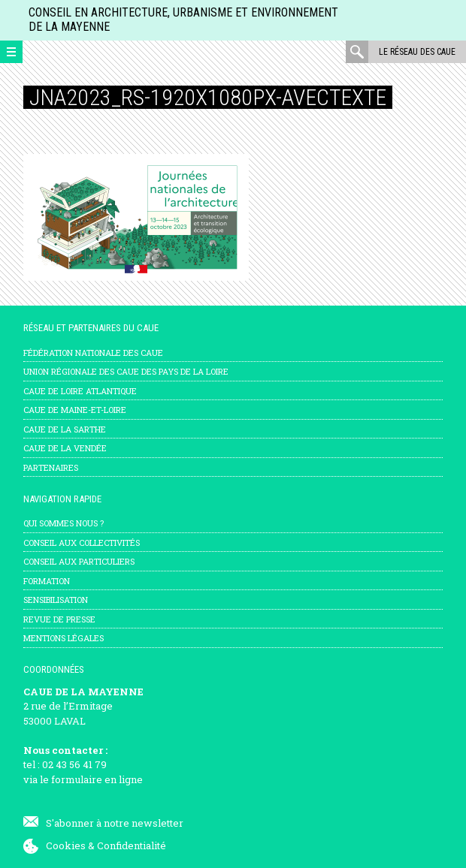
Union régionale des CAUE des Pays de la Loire (126, 371)
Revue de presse (59, 619)
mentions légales (64, 638)
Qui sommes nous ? (64, 523)
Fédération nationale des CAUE (93, 353)
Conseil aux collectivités (82, 542)
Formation (47, 581)
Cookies (66, 845)
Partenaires (51, 467)
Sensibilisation (56, 600)
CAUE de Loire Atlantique (80, 391)
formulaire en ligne (97, 779)
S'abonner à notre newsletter (115, 823)
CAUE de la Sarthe (65, 429)
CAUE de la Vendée (65, 448)
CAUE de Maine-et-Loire (75, 410)
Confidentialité (132, 845)
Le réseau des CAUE (417, 52)
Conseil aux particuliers (79, 561)
